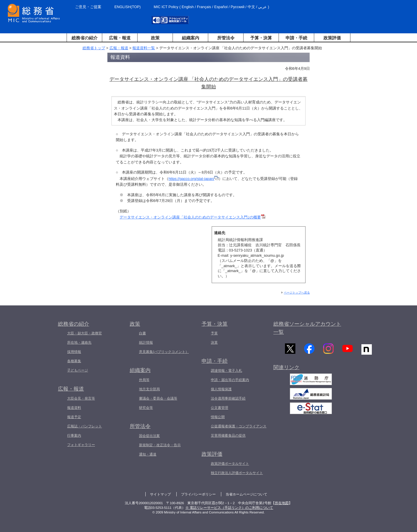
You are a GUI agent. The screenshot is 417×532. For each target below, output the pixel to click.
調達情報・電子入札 (226, 371)
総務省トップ (94, 48)
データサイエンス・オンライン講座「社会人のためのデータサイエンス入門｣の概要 (192, 217)
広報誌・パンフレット (85, 426)
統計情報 (146, 342)
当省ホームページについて (246, 494)
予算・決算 (261, 38)
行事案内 (74, 436)
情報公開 (218, 417)
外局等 (144, 380)
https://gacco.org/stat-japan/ (194, 179)
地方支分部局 (149, 389)
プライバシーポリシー (198, 494)
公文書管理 (220, 408)
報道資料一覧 (144, 48)
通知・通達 (148, 454)
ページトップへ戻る (297, 293)
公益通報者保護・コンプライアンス (239, 426)
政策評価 (332, 38)
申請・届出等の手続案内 (230, 380)
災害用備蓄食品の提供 (228, 436)
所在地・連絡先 (79, 342)
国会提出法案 (149, 436)
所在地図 (282, 503)
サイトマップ (160, 494)
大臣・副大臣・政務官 (85, 333)
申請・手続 (296, 38)
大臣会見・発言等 (81, 398)
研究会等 (146, 408)
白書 (142, 333)
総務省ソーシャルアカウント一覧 (307, 328)
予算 (214, 333)
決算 (214, 342)
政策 (155, 38)
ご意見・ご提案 (88, 7)
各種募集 (74, 361)
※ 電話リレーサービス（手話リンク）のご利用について (229, 508)
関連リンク (286, 369)
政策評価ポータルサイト (230, 464)
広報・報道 (120, 38)
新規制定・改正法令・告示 (160, 445)
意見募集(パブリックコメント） (164, 352)
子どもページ (78, 370)
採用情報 (74, 352)
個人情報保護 (221, 389)
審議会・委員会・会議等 (158, 398)
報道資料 (74, 408)
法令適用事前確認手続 (228, 398)
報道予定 (74, 417)
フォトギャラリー (81, 445)
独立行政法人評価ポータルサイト (237, 473)
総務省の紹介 (85, 38)
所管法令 (226, 38)
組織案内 (191, 38)
